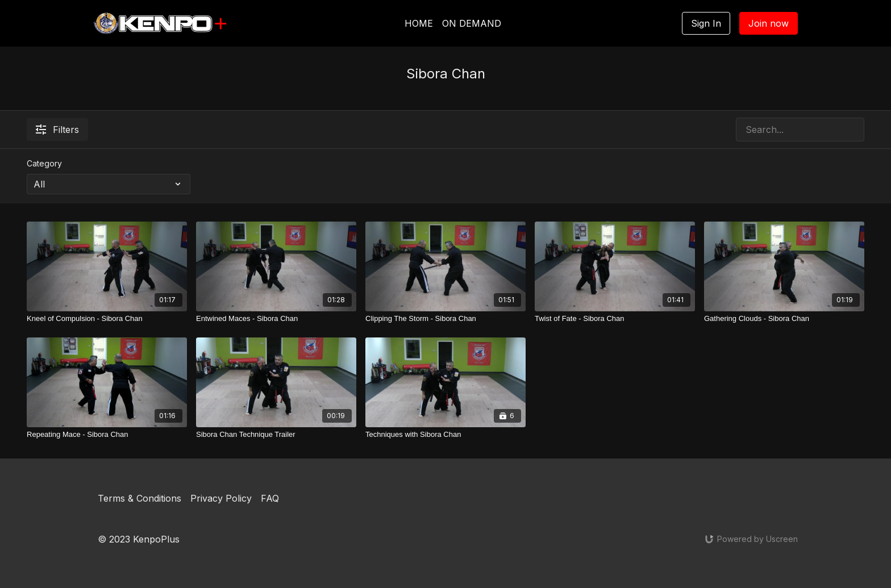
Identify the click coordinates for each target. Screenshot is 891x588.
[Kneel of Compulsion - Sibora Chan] (107, 319)
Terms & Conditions (140, 498)
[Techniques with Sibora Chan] (445, 435)
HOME (419, 23)
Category (44, 163)
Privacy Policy (221, 498)
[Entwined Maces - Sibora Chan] (276, 319)
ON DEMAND (472, 23)
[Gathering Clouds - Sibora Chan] (784, 319)
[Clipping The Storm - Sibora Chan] (445, 319)
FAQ (270, 498)
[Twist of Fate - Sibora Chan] (615, 319)
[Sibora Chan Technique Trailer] (276, 435)
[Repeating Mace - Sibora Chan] (107, 435)
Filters (57, 130)
